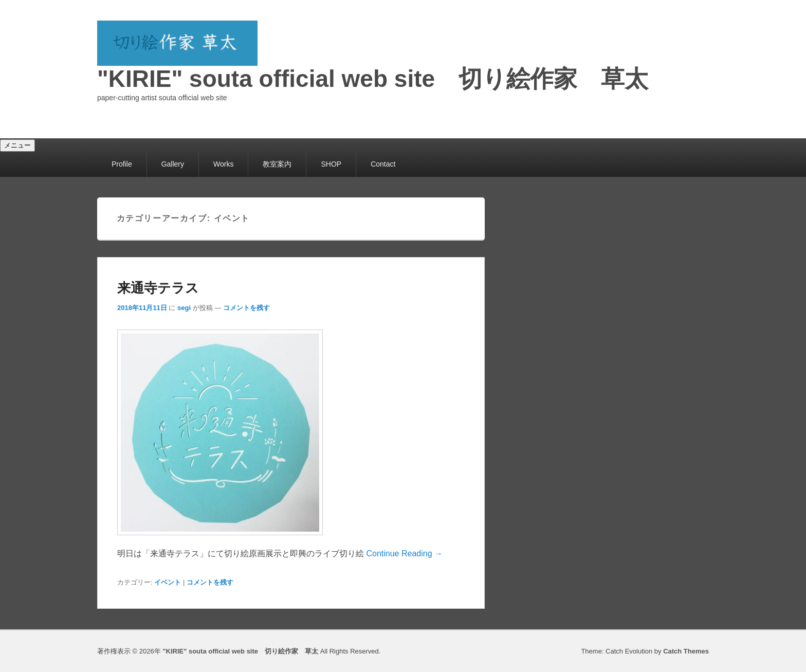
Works (223, 164)
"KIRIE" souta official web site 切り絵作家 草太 (373, 79)
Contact (383, 164)
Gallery (173, 164)
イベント (168, 582)
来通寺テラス (158, 288)
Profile (122, 164)
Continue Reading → (404, 553)
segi (184, 308)
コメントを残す (246, 308)
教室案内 (277, 164)
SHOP (331, 164)
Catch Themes (686, 651)
